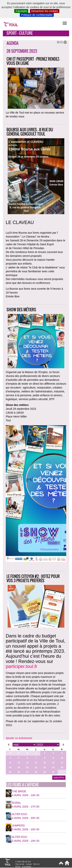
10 (62, 758)
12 (19, 763)
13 (27, 763)
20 (27, 767)
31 (36, 753)
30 (27, 753)
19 (19, 767)
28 (10, 753)
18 (10, 767)
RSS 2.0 (36, 864)
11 (10, 763)
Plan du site (20, 864)
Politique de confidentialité (37, 15)
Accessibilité (26, 867)
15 (45, 763)
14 (36, 763)
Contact (29, 864)
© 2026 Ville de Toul (23, 862)
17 (62, 763)
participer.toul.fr (22, 666)
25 (10, 772)
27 (27, 772)
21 (36, 767)
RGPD (18, 867)
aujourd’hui (59, 777)
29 (19, 753)
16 (53, 763)
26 (19, 772)
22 (45, 767)
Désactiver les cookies (45, 11)
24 (62, 767)
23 (53, 767)
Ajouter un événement (19, 738)
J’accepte (21, 11)
